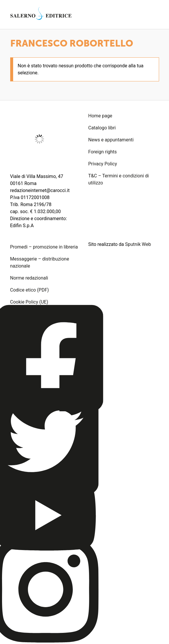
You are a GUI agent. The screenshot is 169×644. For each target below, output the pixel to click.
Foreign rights (102, 152)
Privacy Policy (103, 164)
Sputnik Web (138, 244)
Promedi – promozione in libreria (44, 247)
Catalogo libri (102, 128)
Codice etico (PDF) (30, 290)
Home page (100, 116)
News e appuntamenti (111, 140)
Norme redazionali (29, 278)
